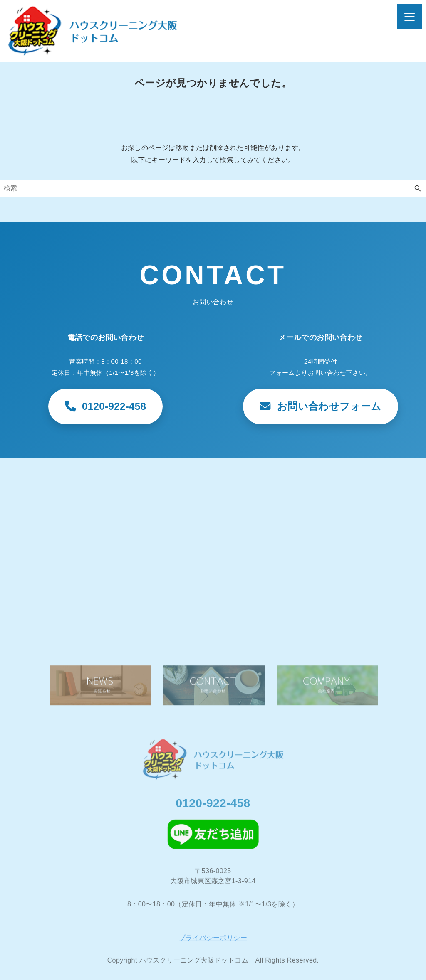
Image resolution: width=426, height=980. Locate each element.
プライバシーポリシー (213, 942)
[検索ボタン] (418, 188)
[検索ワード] (213, 188)
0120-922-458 (213, 806)
